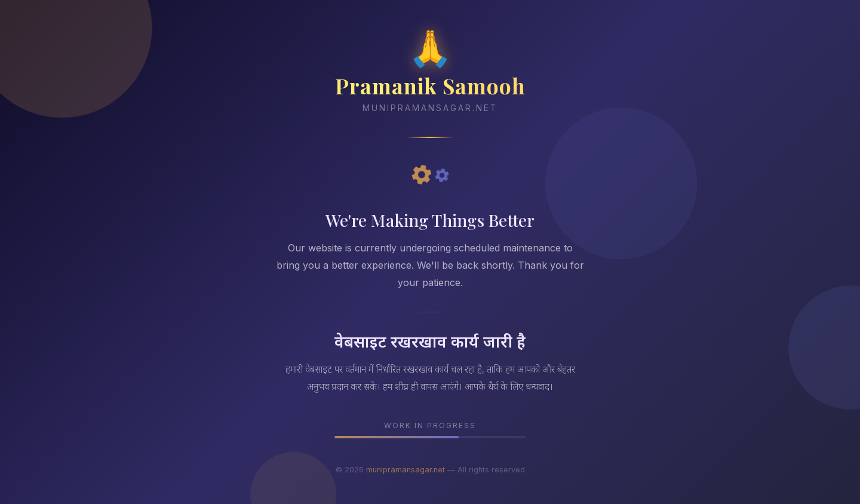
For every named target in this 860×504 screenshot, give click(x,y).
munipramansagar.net (406, 470)
